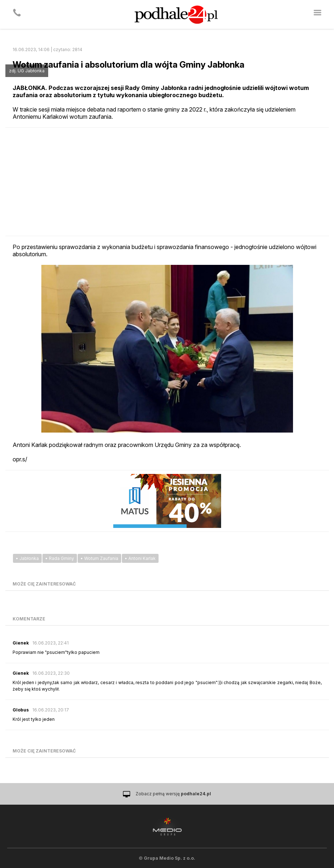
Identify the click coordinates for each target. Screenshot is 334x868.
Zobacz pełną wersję (173, 794)
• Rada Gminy (60, 558)
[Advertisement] (167, 182)
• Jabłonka (27, 558)
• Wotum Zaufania (99, 558)
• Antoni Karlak (140, 558)
